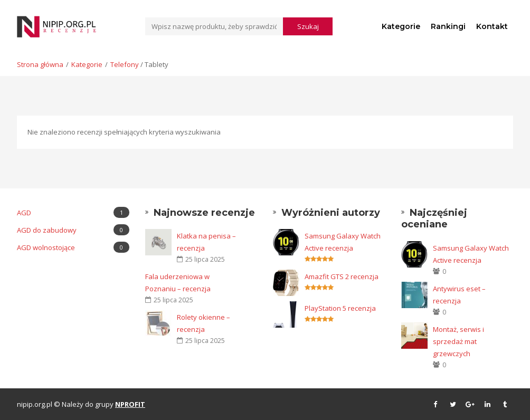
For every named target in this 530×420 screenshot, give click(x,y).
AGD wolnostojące (73, 247)
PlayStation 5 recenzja (340, 308)
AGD (73, 212)
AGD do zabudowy (73, 230)
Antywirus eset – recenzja (459, 295)
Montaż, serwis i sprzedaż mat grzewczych (458, 341)
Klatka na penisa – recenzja (206, 242)
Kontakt (492, 26)
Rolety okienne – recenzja (204, 323)
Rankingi (448, 26)
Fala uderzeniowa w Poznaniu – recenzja (178, 283)
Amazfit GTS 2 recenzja (342, 276)
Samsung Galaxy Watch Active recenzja (343, 242)
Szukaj (308, 26)
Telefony (125, 64)
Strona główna (40, 64)
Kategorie (401, 26)
